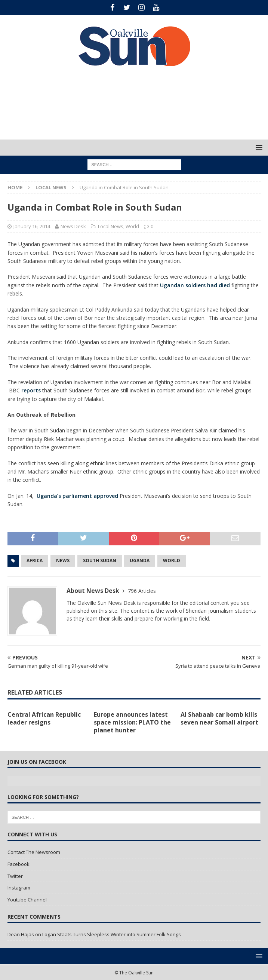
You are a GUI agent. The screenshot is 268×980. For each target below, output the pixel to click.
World (132, 226)
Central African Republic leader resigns (44, 718)
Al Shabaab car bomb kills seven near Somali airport (219, 718)
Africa (35, 561)
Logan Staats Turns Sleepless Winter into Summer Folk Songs (112, 934)
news (63, 561)
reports (32, 390)
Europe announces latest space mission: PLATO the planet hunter (132, 722)
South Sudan (100, 561)
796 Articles (142, 591)
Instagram (19, 888)
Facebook (19, 864)
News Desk (73, 226)
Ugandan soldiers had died (195, 285)
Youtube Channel (27, 900)
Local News (111, 226)
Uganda (140, 561)
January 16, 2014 (32, 226)
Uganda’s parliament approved (77, 496)
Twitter (15, 876)
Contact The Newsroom (34, 852)
